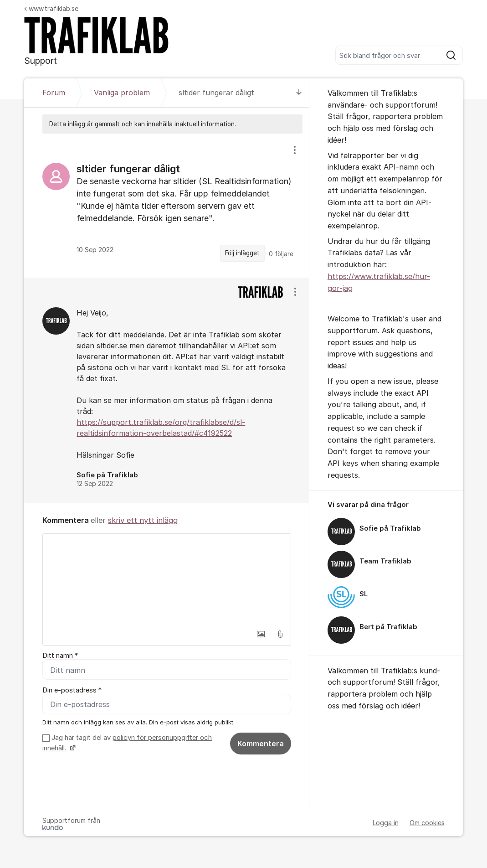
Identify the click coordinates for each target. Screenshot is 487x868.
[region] (167, 205)
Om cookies (427, 823)
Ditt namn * (60, 656)
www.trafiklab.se (51, 8)
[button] (261, 634)
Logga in (386, 823)
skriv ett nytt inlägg (143, 520)
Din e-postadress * (72, 690)
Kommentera (261, 744)
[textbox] (167, 579)
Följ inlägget (242, 253)
